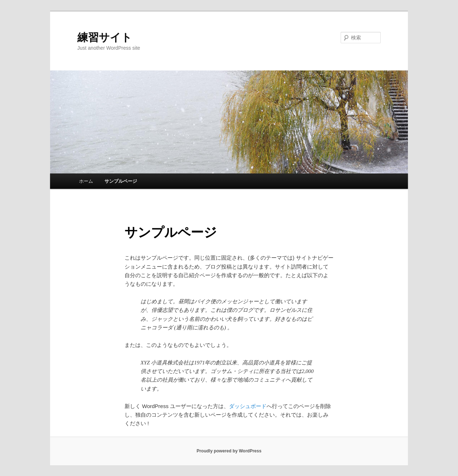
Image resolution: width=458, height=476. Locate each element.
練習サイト (105, 37)
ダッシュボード (248, 406)
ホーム (86, 181)
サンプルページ (121, 181)
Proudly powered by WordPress (229, 451)
